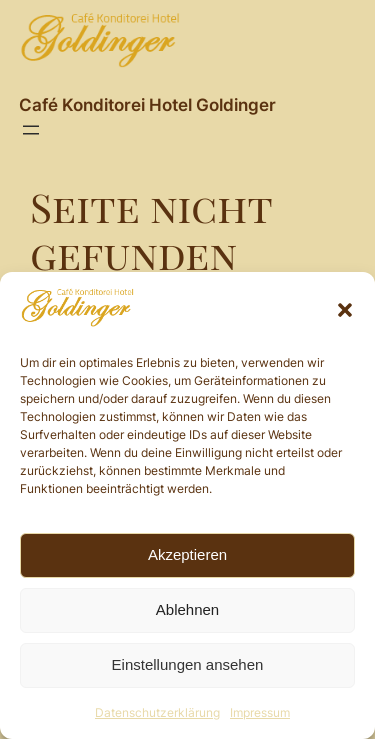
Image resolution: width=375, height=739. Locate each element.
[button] (345, 310)
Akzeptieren (187, 554)
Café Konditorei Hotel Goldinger (147, 105)
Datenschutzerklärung (157, 712)
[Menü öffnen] (31, 130)
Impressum (260, 712)
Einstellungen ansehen (188, 664)
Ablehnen (187, 609)
